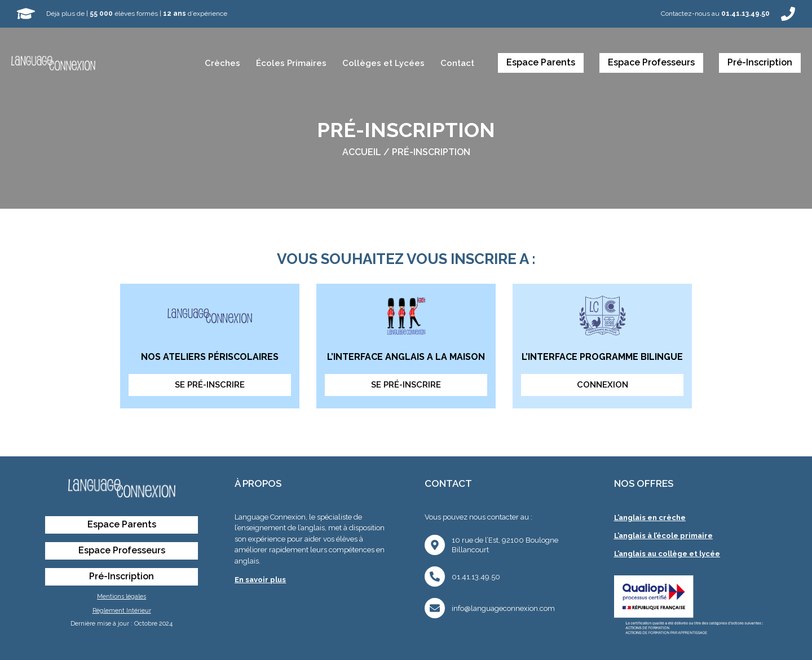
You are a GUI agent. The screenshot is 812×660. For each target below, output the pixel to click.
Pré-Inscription (760, 62)
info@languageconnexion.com (503, 608)
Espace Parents (541, 62)
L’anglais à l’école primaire (663, 536)
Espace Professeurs (651, 62)
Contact (457, 63)
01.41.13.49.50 (476, 577)
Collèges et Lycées (383, 63)
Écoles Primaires (291, 63)
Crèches (222, 63)
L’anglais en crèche (650, 518)
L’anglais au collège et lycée (667, 554)
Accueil (362, 152)
